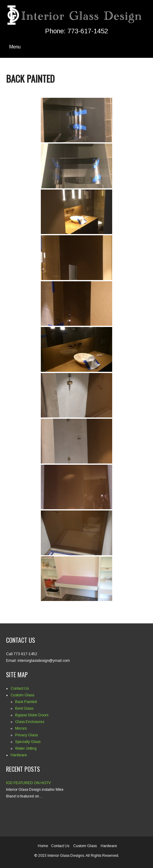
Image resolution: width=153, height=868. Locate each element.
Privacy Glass (26, 735)
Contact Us (20, 688)
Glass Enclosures (30, 722)
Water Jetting (26, 748)
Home (43, 846)
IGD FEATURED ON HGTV (28, 783)
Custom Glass (22, 695)
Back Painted (26, 702)
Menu (15, 47)
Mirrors (21, 728)
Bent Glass (24, 708)
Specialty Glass (28, 742)
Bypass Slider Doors (32, 715)
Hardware (19, 755)
